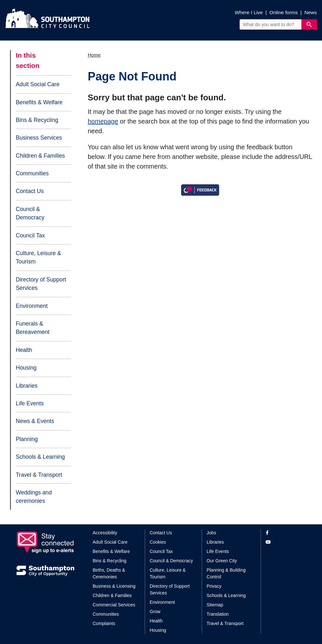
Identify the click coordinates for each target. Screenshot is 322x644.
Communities (32, 173)
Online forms (284, 12)
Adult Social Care (38, 84)
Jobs (211, 533)
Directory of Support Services (41, 284)
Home (94, 55)
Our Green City (222, 561)
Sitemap (215, 605)
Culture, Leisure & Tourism (38, 257)
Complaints (104, 623)
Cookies (158, 542)
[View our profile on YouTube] (286, 542)
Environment (32, 306)
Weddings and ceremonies (34, 497)
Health (24, 350)
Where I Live (249, 12)
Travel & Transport (39, 475)
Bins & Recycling (37, 120)
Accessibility (105, 533)
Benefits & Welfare (39, 102)
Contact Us (30, 191)
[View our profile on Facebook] (286, 533)
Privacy (214, 586)
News (311, 12)
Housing (26, 368)
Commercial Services (114, 605)
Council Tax (30, 235)
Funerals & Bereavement (33, 328)
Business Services (39, 138)
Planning (27, 439)
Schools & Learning (40, 457)
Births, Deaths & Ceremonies (109, 573)
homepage (103, 121)
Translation (218, 614)
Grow (155, 612)
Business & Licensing (114, 586)
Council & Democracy (30, 213)
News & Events (35, 421)
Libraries (27, 386)
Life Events (30, 403)
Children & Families (40, 156)
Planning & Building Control (226, 573)
